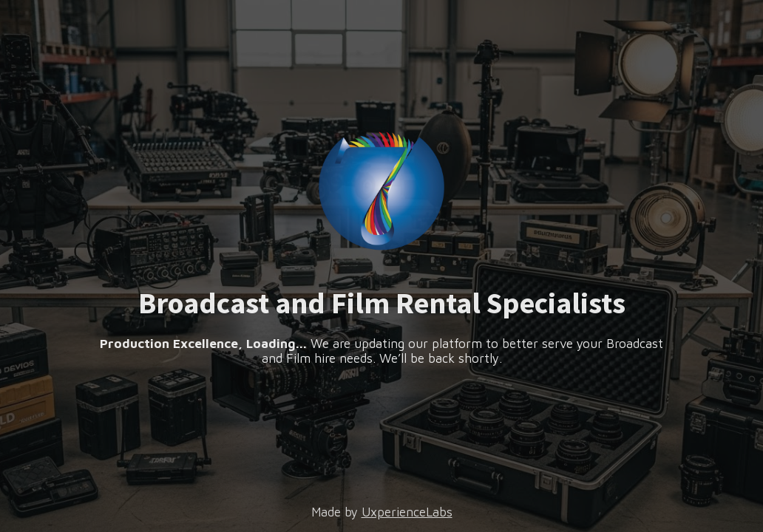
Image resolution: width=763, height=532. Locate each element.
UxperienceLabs (407, 512)
